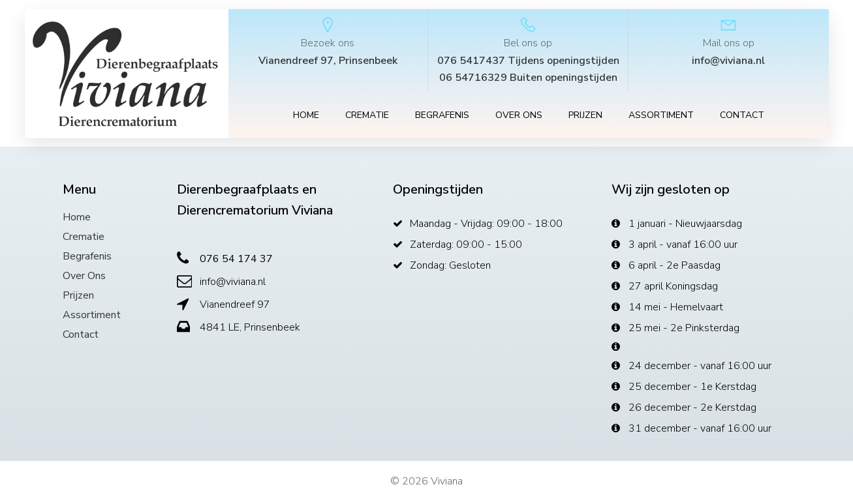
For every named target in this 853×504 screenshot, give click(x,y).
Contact (742, 117)
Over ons (519, 117)
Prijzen (585, 117)
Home (306, 117)
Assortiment (661, 117)
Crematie (367, 117)
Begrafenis (442, 117)
